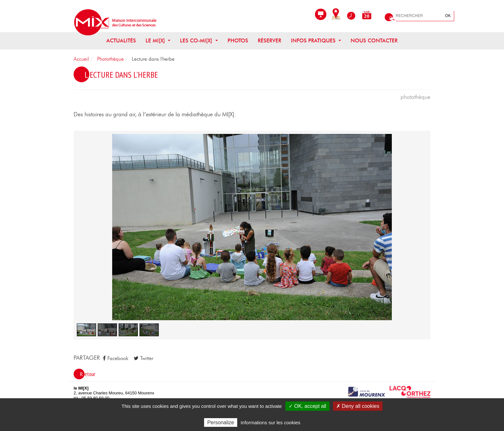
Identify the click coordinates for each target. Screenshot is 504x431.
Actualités (121, 41)
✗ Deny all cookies (358, 406)
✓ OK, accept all (307, 406)
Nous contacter (374, 41)
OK (448, 16)
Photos (238, 41)
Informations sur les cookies (270, 422)
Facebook (116, 358)
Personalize (221, 422)
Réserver (270, 41)
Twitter (144, 358)
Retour (88, 374)
